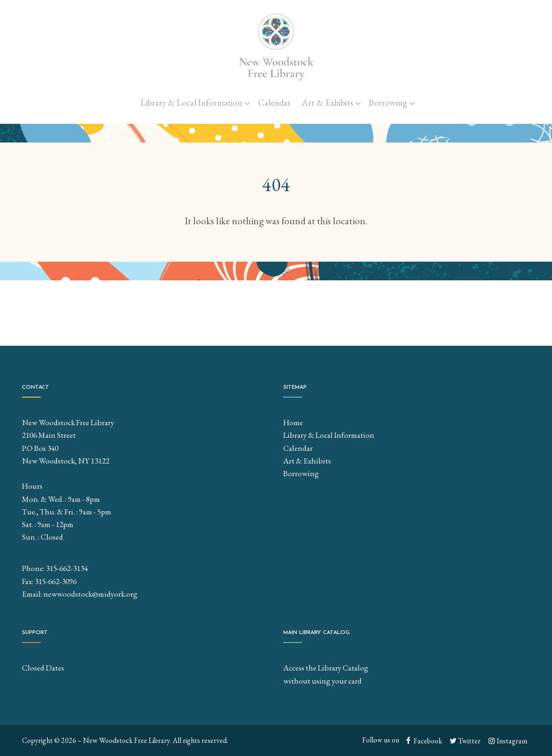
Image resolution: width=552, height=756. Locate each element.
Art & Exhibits (327, 103)
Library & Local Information (191, 103)
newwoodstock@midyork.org (90, 594)
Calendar (274, 103)
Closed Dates (43, 668)
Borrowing (388, 103)
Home (293, 422)
